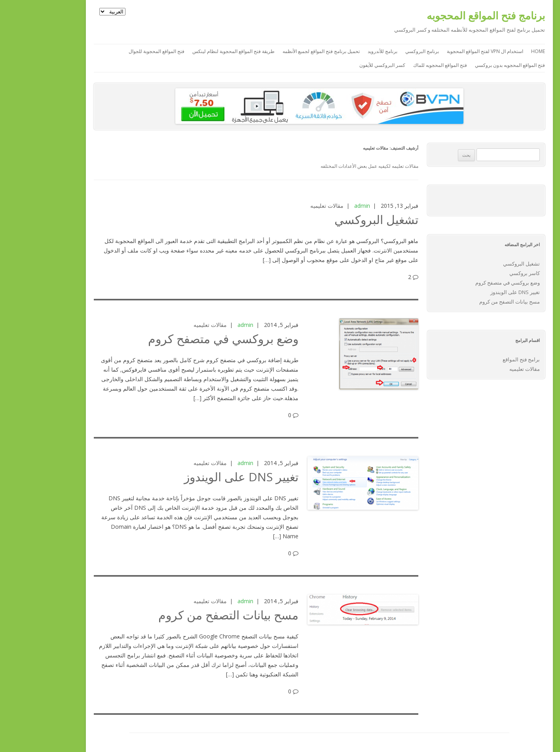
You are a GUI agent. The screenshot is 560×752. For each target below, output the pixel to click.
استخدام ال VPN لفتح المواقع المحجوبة (446, 51)
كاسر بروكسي (485, 273)
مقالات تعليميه (288, 206)
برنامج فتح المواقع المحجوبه (447, 15)
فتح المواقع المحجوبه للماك (401, 65)
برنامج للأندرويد (343, 51)
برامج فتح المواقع (482, 359)
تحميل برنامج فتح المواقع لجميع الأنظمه (282, 51)
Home (499, 51)
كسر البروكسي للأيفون (343, 65)
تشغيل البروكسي (337, 219)
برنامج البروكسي (383, 51)
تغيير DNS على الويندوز (202, 477)
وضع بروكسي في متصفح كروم (184, 339)
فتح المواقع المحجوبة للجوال (117, 51)
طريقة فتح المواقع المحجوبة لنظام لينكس (194, 51)
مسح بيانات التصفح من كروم (189, 615)
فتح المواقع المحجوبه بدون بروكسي (471, 65)
